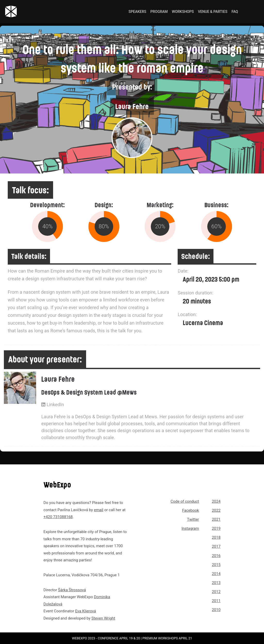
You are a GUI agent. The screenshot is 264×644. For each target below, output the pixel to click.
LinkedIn (53, 404)
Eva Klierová (85, 611)
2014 (216, 574)
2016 (216, 556)
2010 (216, 610)
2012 (216, 592)
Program (159, 12)
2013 (216, 583)
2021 (216, 519)
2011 (216, 601)
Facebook (191, 510)
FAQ (235, 12)
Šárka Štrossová (72, 590)
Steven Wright (103, 618)
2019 (216, 528)
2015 (216, 565)
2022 (216, 510)
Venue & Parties (213, 12)
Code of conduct (185, 501)
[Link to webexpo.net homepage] (30, 11)
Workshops (183, 12)
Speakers (138, 12)
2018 (216, 537)
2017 (216, 546)
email (99, 510)
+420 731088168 (58, 517)
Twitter (193, 519)
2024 (216, 501)
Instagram (190, 528)
